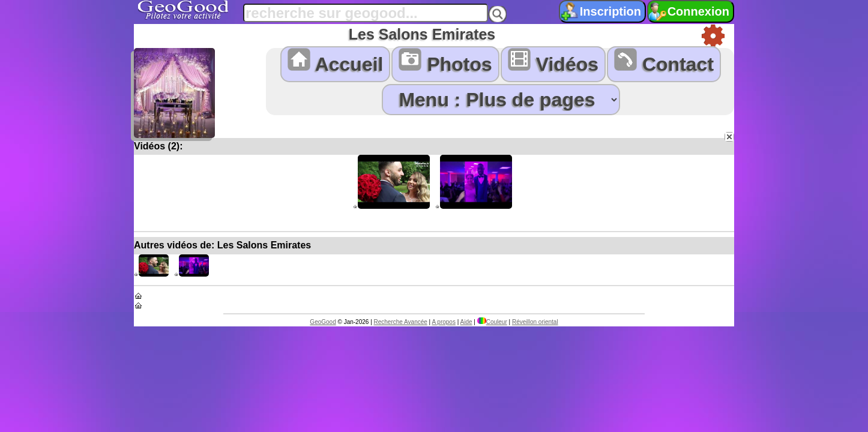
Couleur (492, 322)
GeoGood (323, 322)
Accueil (336, 61)
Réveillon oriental (535, 322)
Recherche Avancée (401, 322)
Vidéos (553, 61)
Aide (466, 322)
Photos (445, 61)
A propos (443, 322)
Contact (664, 61)
